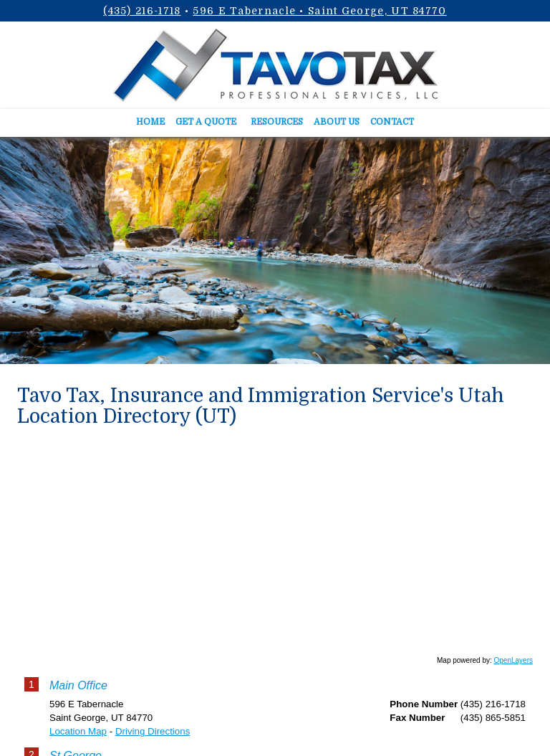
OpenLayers (513, 660)
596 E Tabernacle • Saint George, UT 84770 (319, 11)
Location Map (78, 731)
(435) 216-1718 (142, 11)
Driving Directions (153, 731)
